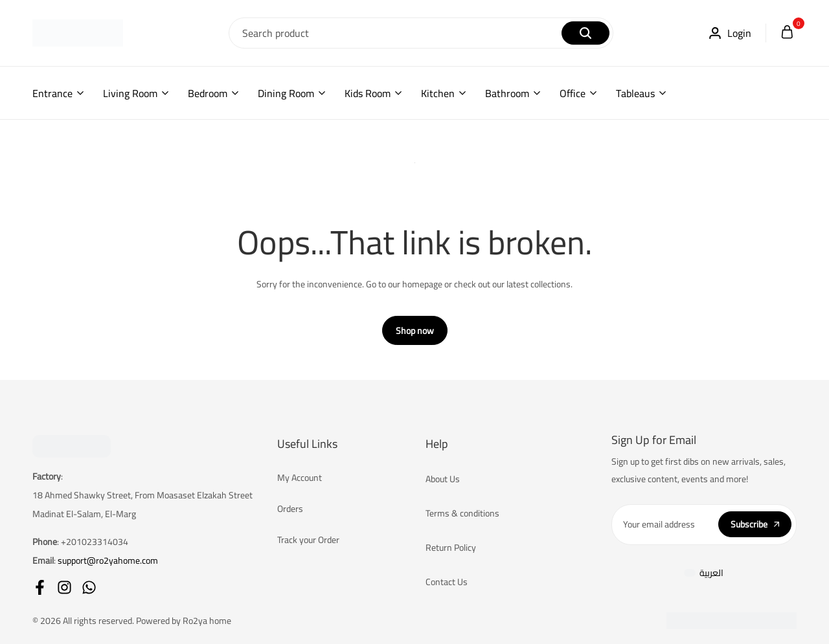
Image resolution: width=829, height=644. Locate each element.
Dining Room (286, 93)
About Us (443, 479)
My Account (300, 478)
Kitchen (438, 93)
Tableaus (635, 93)
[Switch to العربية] (704, 573)
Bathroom (507, 93)
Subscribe (755, 524)
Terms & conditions (462, 513)
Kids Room (368, 93)
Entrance (52, 93)
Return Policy (451, 548)
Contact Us (447, 582)
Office (573, 93)
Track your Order (308, 540)
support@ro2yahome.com (108, 561)
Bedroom (208, 93)
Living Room (130, 93)
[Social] (40, 587)
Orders (290, 509)
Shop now (415, 331)
